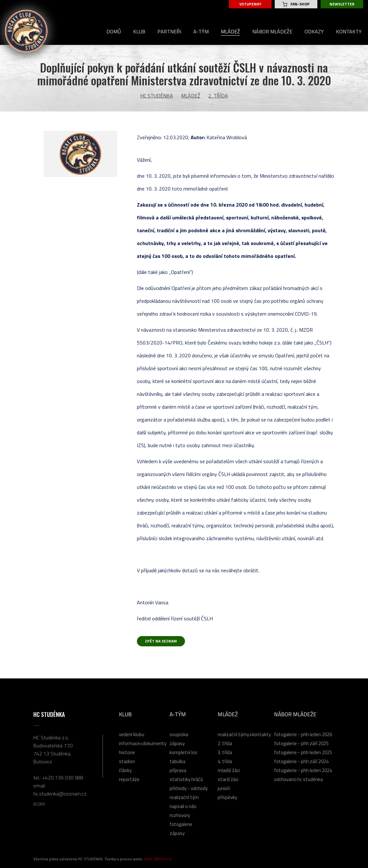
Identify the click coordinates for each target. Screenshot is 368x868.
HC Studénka (157, 96)
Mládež (191, 96)
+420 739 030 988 (63, 778)
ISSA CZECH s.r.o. (158, 859)
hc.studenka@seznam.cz (60, 794)
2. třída (218, 96)
